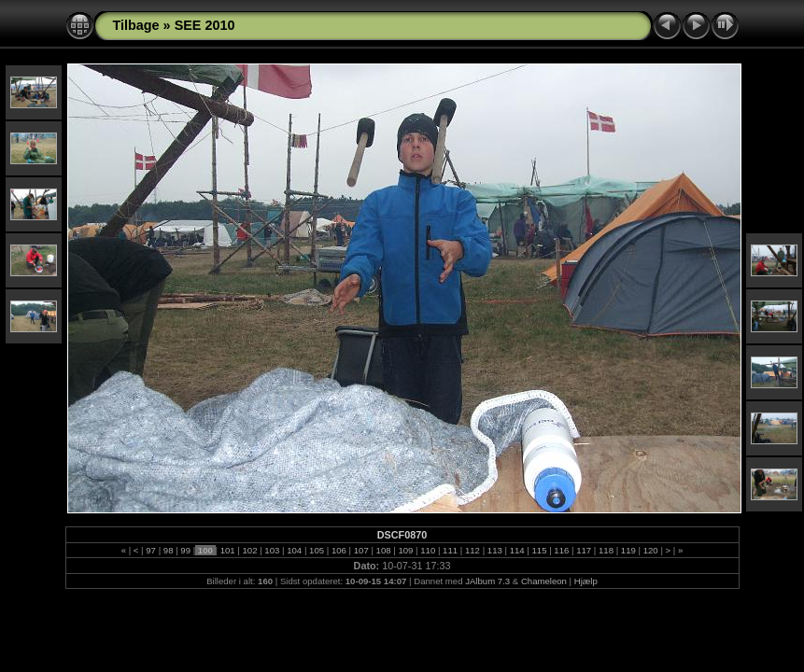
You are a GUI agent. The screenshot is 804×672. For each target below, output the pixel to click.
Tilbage (136, 25)
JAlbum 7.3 (487, 581)
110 (428, 550)
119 (628, 550)
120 (650, 550)
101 (227, 550)
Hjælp (586, 581)
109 (406, 550)
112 (472, 550)
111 (450, 550)
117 (584, 550)
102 (250, 550)
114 (517, 550)
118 (606, 550)
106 (339, 550)
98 (168, 550)
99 (186, 550)
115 (539, 550)
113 (494, 550)
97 (151, 550)
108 (383, 550)
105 (316, 550)
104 (295, 550)
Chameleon (544, 581)
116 (562, 550)
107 (361, 550)
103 (272, 550)
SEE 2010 (205, 25)
